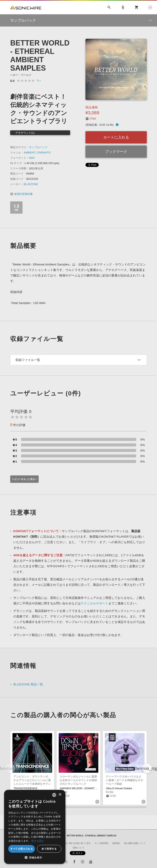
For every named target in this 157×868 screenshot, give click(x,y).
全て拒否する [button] (49, 849)
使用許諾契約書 (21, 194)
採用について (79, 848)
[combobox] (54, 795)
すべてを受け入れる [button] (22, 849)
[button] (147, 768)
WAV (32, 158)
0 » (39, 80)
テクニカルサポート (95, 603)
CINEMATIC (44, 153)
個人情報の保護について (135, 843)
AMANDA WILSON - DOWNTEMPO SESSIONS (88, 788)
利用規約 (116, 843)
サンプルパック (38, 147)
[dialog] (35, 827)
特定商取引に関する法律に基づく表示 (74, 843)
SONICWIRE (26, 7)
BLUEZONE (31, 184)
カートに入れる (116, 137)
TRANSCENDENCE (25, 788)
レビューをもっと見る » (24, 479)
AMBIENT (29, 153)
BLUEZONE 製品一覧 (28, 684)
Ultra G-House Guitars (119, 788)
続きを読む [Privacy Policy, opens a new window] (38, 841)
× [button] (60, 795)
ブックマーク (116, 152)
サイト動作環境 (101, 843)
